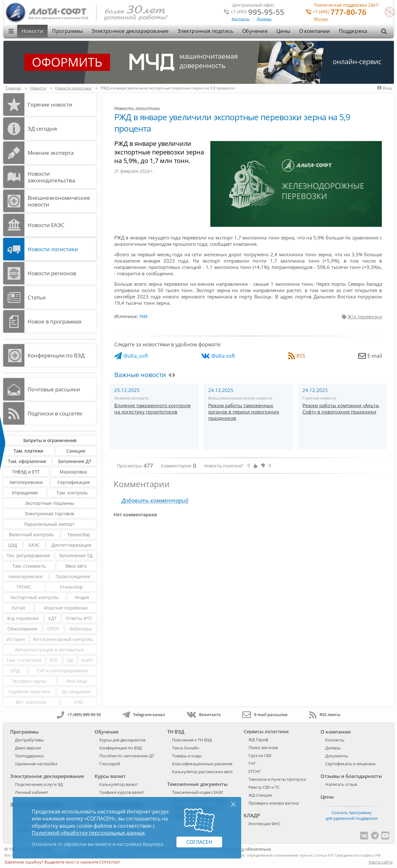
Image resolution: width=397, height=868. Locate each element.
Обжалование (22, 629)
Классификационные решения (202, 764)
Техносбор (79, 535)
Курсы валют (110, 776)
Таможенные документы (197, 784)
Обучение (255, 31)
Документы (337, 756)
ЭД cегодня (42, 129)
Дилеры (264, 19)
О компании (315, 31)
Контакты (241, 19)
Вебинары (81, 629)
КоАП (87, 660)
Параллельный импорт (50, 524)
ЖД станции (260, 795)
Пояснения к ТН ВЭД (192, 740)
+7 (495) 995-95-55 (79, 715)
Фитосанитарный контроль (63, 639)
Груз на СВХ (260, 755)
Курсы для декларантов (122, 740)
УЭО (79, 702)
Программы (67, 31)
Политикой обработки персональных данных (88, 833)
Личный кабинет (32, 792)
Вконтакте (204, 715)
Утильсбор (71, 587)
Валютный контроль (31, 535)
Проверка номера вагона (274, 803)
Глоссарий (110, 764)
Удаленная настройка (36, 764)
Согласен (199, 842)
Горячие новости (50, 104)
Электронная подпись (205, 31)
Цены (283, 31)
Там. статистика (24, 660)
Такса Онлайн (185, 748)
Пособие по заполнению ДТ (127, 756)
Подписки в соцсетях (55, 413)
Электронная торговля (50, 514)
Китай (18, 608)
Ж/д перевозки (23, 618)
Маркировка (73, 472)
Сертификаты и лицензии (350, 764)
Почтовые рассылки (54, 389)
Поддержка (353, 31)
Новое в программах (55, 321)
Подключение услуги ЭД (39, 784)
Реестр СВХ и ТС (264, 787)
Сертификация (74, 482)
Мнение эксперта (51, 153)
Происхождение (73, 576)
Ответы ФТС (79, 618)
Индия (82, 597)
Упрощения (25, 493)
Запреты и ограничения (50, 440)
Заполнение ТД (76, 555)
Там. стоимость (29, 566)
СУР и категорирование (63, 671)
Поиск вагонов (263, 747)
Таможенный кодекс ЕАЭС (198, 792)
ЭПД (15, 671)
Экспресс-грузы (29, 681)
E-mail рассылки (265, 715)
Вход (384, 88)
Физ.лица (77, 681)
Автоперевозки (26, 482)
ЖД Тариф (258, 740)
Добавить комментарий (155, 501)
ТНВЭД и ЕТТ (26, 472)
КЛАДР (252, 815)
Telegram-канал (144, 715)
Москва (321, 19)
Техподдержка (29, 756)
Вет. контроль (31, 702)
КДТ (53, 618)
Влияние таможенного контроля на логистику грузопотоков (152, 408)
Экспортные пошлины (50, 503)
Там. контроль (72, 493)
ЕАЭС (34, 545)
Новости (32, 31)
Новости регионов (52, 273)
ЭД (70, 660)
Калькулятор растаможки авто (202, 772)
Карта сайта (381, 862)
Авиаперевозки (26, 576)
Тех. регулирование (28, 555)
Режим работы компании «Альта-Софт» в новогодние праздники (341, 408)
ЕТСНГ (255, 771)
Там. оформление (27, 461)
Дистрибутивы (29, 740)
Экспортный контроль (34, 597)
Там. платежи (28, 451)
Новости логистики (53, 249)
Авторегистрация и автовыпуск (50, 650)
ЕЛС (54, 660)
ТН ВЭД (176, 732)
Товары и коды (187, 756)
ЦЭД (13, 545)
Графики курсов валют (122, 792)
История (16, 639)
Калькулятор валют (119, 784)
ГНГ (252, 763)
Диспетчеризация (71, 545)
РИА (143, 316)
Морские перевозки (66, 608)
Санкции (76, 451)
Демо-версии (28, 748)
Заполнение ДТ (75, 461)
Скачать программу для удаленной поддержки (352, 815)
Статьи (37, 297)
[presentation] (170, 375)
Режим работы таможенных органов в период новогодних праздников (244, 412)
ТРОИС (24, 587)
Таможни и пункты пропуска (277, 779)
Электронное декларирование (130, 31)
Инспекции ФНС (265, 824)
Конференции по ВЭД (56, 355)
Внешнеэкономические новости (59, 201)
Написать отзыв (341, 784)
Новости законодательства (51, 177)
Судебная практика (29, 692)
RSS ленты (325, 715)
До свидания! (76, 692)
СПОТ (53, 629)
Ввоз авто (76, 566)
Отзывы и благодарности (351, 776)
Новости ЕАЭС (46, 225)
